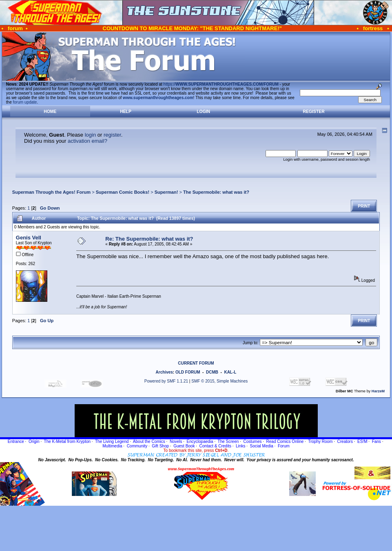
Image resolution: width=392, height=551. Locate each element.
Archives (164, 372)
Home (50, 112)
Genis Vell (29, 238)
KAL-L (230, 372)
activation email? (87, 141)
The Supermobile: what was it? (216, 192)
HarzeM (378, 391)
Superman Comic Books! (123, 192)
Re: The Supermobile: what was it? (149, 239)
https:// (221, 84)
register (112, 135)
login (90, 135)
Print (364, 206)
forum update (25, 102)
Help (126, 112)
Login (203, 112)
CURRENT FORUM (196, 363)
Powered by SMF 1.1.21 (166, 381)
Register (314, 112)
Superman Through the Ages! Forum (51, 192)
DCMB (212, 372)
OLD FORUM (188, 372)
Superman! (166, 192)
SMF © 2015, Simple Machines (219, 381)
